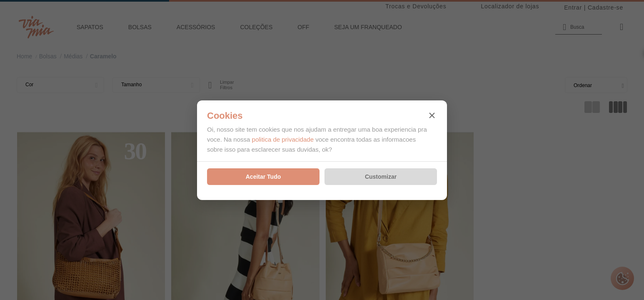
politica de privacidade (283, 139)
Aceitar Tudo (263, 177)
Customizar (381, 177)
